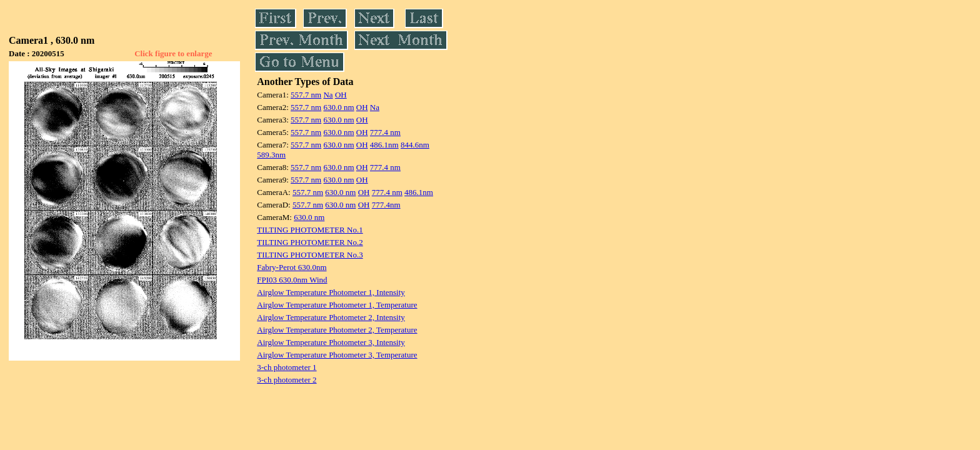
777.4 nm (385, 132)
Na (328, 95)
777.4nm (386, 205)
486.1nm (384, 145)
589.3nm (271, 155)
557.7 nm (306, 95)
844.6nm (415, 145)
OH (341, 95)
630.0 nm (338, 107)
